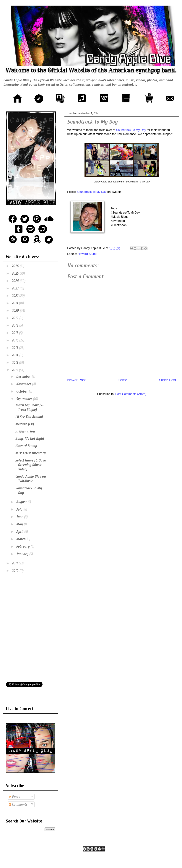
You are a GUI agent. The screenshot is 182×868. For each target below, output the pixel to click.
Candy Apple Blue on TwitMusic (30, 479)
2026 (16, 266)
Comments (18, 804)
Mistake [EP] (25, 424)
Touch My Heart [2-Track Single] (29, 407)
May (20, 524)
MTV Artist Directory (30, 453)
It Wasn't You (25, 431)
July (20, 509)
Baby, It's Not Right (30, 439)
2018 (15, 325)
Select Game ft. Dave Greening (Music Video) (30, 465)
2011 (15, 563)
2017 (15, 333)
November (24, 384)
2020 (16, 311)
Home (122, 380)
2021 (15, 303)
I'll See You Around (29, 417)
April (20, 532)
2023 (16, 288)
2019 (15, 318)
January (23, 554)
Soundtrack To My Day (131, 130)
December (24, 376)
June (20, 517)
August (22, 502)
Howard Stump (87, 254)
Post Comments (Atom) (131, 394)
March (21, 539)
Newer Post (76, 380)
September (25, 399)
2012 (15, 370)
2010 (16, 571)
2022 (15, 296)
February (23, 546)
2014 (15, 355)
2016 (15, 340)
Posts (14, 797)
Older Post (168, 380)
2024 (16, 281)
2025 (16, 273)
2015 (15, 348)
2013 (15, 363)
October (22, 391)
